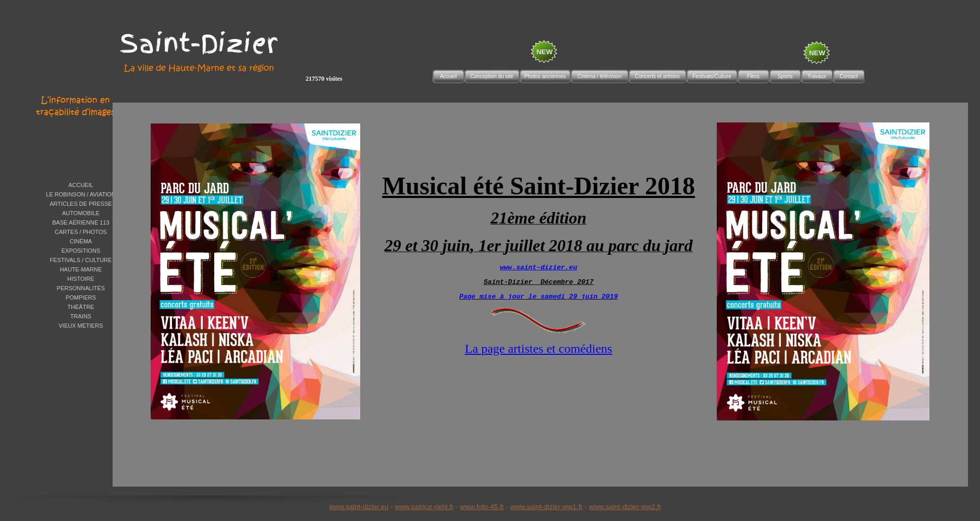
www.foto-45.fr (482, 507)
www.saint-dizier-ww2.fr (625, 507)
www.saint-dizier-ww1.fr (547, 507)
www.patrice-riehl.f (423, 507)
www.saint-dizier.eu (359, 507)
